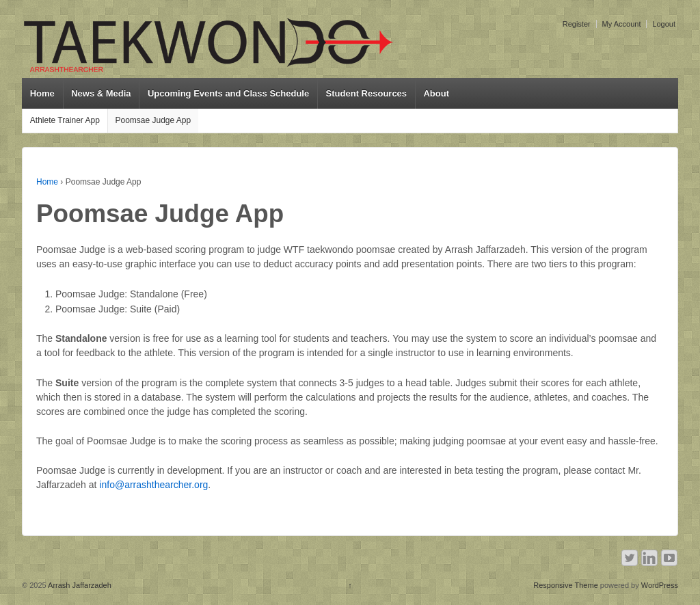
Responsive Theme (566, 585)
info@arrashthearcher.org (153, 485)
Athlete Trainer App (65, 120)
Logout (664, 24)
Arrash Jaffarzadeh (79, 585)
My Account (622, 24)
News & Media (101, 93)
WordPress (660, 585)
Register (577, 24)
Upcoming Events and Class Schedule (228, 93)
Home (42, 93)
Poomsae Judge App (153, 120)
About (436, 93)
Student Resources (366, 93)
